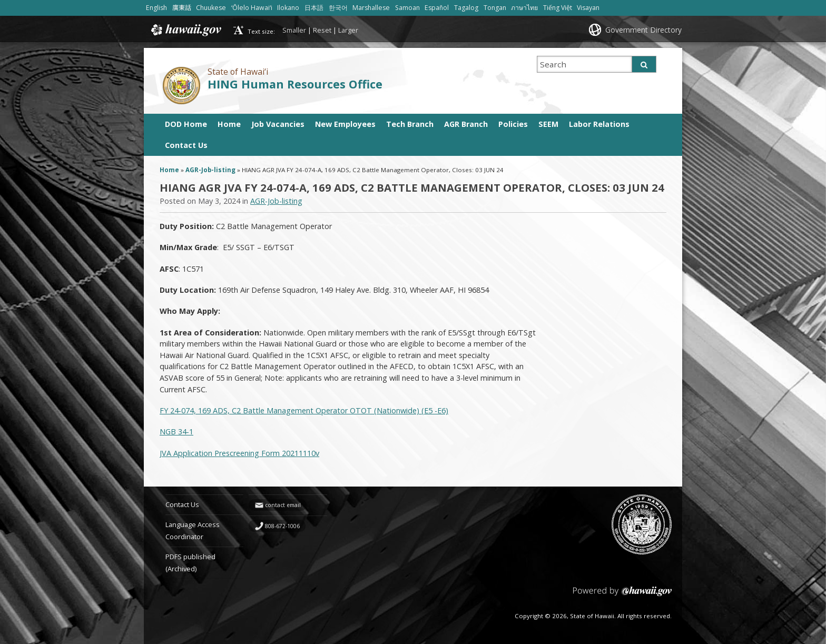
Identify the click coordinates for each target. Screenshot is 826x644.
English (156, 8)
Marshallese (371, 8)
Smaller (294, 30)
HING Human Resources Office (295, 84)
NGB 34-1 (176, 432)
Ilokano (288, 8)
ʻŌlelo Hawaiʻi (252, 8)
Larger (348, 30)
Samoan (407, 8)
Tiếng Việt (558, 8)
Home (229, 124)
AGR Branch (466, 124)
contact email (283, 505)
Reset (322, 30)
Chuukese (211, 8)
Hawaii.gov (185, 30)
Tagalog (466, 8)
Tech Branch (410, 124)
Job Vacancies (278, 124)
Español (437, 8)
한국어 (338, 8)
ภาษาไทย (524, 8)
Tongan (495, 8)
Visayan (588, 8)
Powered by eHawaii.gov (622, 595)
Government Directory (643, 30)
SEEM (548, 124)
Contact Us (186, 145)
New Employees (345, 124)
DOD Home (186, 124)
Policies (513, 124)
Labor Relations (599, 124)
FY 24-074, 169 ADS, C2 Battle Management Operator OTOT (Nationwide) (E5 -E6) (304, 410)
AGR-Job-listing (210, 170)
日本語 (314, 8)
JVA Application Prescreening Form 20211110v (239, 453)
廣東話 (182, 8)
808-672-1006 (282, 526)
